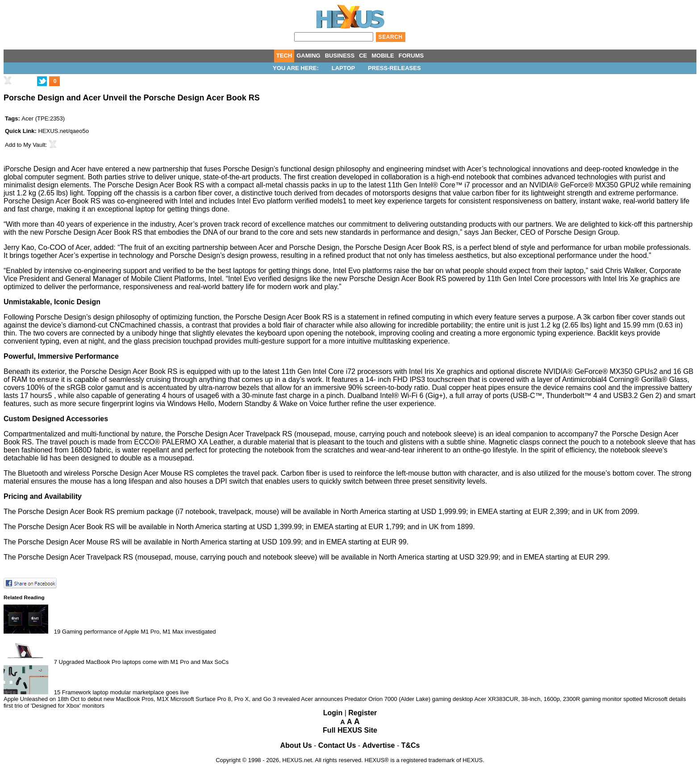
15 (57, 692)
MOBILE (383, 56)
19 (57, 632)
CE (363, 56)
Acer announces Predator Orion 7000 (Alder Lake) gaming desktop (387, 699)
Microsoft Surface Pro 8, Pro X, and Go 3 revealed (235, 699)
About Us (296, 745)
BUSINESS (340, 56)
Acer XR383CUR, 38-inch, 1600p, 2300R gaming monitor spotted (559, 699)
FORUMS (411, 56)
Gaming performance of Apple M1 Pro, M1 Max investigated (139, 632)
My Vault (34, 145)
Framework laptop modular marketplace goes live (125, 692)
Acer (27, 118)
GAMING (308, 56)
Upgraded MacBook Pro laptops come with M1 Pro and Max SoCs (144, 662)
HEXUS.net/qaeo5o (63, 131)
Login (333, 713)
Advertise (379, 745)
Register (362, 713)
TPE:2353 (50, 118)
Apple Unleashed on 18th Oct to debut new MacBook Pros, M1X (86, 699)
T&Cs (411, 745)
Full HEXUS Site (350, 730)
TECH (284, 56)
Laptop (344, 68)
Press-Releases (394, 68)
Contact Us (337, 745)
